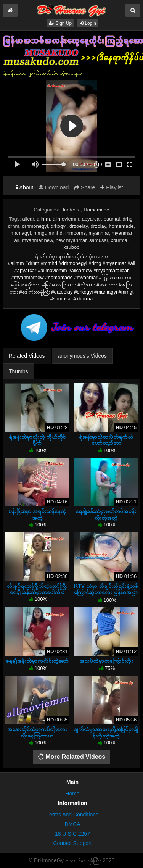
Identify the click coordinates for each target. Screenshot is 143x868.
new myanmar (71, 240)
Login (88, 23)
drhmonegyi (35, 226)
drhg (128, 219)
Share (84, 187)
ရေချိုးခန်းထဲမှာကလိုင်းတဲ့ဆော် (37, 661)
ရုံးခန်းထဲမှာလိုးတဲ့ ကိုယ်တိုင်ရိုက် (37, 440)
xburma (119, 240)
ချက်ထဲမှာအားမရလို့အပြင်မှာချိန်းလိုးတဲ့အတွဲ (106, 732)
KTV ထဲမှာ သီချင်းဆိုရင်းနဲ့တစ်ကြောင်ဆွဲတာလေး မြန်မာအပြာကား (106, 592)
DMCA (72, 824)
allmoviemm (66, 219)
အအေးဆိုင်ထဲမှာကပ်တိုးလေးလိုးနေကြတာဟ (37, 732)
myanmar (99, 233)
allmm (43, 219)
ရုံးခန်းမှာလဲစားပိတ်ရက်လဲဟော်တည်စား (106, 440)
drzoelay (79, 226)
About (25, 187)
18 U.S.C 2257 (72, 834)
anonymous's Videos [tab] (83, 356)
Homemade (96, 210)
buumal (112, 219)
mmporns (76, 233)
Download (54, 187)
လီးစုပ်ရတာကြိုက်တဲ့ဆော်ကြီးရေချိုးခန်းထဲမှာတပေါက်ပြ (37, 589)
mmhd (56, 233)
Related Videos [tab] (27, 356)
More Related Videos (72, 757)
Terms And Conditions (72, 815)
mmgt (40, 233)
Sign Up (60, 23)
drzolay (98, 226)
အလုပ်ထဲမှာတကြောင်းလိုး (106, 661)
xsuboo (72, 247)
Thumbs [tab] (18, 371)
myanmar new (38, 240)
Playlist (112, 187)
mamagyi (21, 233)
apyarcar (92, 219)
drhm (14, 226)
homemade (121, 226)
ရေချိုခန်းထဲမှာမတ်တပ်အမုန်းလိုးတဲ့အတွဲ (106, 514)
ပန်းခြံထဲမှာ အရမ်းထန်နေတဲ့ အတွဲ (37, 514)
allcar (28, 219)
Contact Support (72, 843)
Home (72, 794)
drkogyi (59, 226)
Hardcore (71, 210)
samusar (99, 240)
